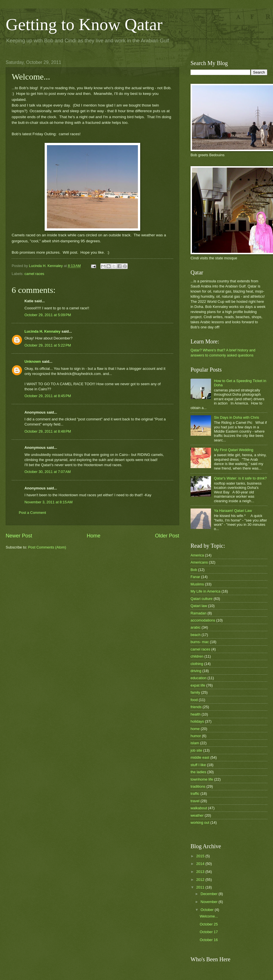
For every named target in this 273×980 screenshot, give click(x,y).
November (209, 902)
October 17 (209, 932)
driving (196, 671)
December (209, 894)
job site (196, 750)
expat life (198, 685)
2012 (201, 880)
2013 (201, 872)
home (195, 729)
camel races (34, 274)
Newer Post (19, 536)
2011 (201, 887)
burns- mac (200, 642)
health (196, 714)
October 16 (209, 940)
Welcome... (209, 916)
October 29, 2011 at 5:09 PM (48, 315)
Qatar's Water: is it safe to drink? (240, 478)
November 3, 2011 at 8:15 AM (48, 502)
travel (195, 801)
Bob (194, 570)
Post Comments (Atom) (47, 547)
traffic (195, 794)
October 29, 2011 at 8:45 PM (48, 396)
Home (94, 536)
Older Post (167, 536)
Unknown (33, 361)
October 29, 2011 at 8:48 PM (48, 431)
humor (196, 736)
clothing (197, 664)
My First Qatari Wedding (234, 450)
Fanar (195, 577)
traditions (198, 786)
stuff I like (198, 765)
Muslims (197, 584)
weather (197, 815)
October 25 (209, 924)
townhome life (202, 779)
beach (196, 635)
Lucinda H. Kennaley (43, 331)
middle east (200, 757)
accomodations (203, 620)
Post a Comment (32, 513)
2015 (201, 856)
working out (200, 822)
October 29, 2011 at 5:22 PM (48, 345)
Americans (199, 562)
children (197, 656)
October (207, 910)
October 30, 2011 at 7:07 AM (48, 472)
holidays (197, 721)
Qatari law (199, 606)
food (194, 700)
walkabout (199, 808)
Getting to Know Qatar (84, 24)
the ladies (198, 772)
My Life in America (205, 591)
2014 (201, 864)
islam (195, 743)
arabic (196, 627)
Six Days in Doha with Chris (236, 417)
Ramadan (198, 613)
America (197, 555)
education (198, 678)
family (195, 692)
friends (196, 707)
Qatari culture (201, 599)
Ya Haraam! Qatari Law (233, 511)
